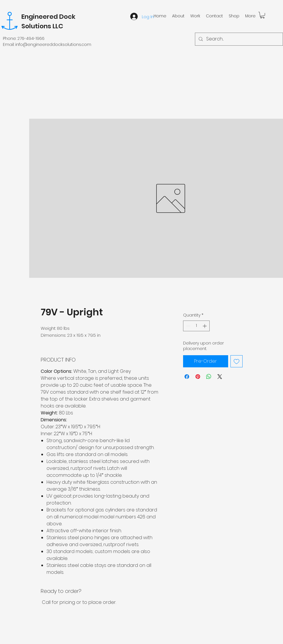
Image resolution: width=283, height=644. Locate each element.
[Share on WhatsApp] (209, 377)
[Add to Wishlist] (237, 361)
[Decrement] (188, 326)
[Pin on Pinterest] (198, 377)
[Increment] (205, 326)
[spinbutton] (196, 326)
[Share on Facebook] (187, 377)
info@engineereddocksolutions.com (53, 44)
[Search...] (238, 39)
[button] (262, 15)
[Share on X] (220, 377)
